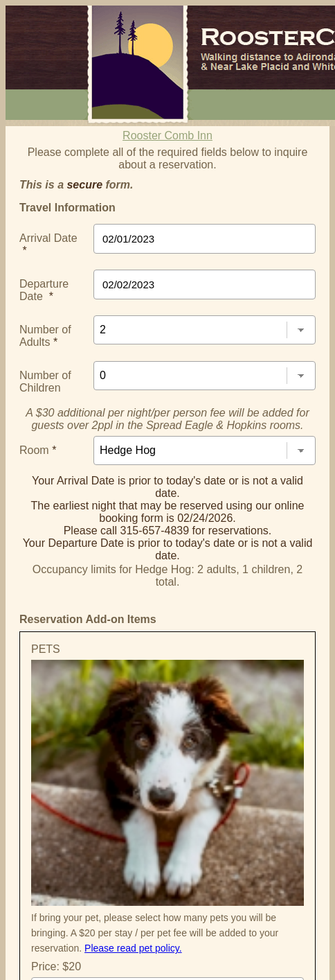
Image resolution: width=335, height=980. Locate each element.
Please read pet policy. (133, 948)
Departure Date (44, 290)
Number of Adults (45, 336)
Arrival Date (48, 244)
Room (38, 450)
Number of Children (45, 382)
